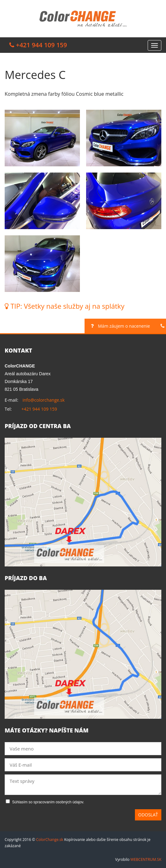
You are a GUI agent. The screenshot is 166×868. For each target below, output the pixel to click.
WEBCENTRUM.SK (146, 859)
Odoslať (148, 815)
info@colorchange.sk (43, 400)
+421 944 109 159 (39, 409)
